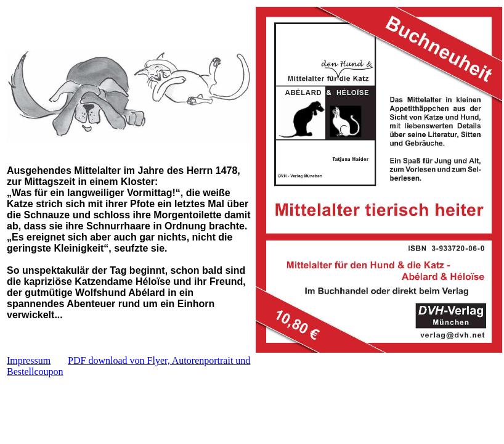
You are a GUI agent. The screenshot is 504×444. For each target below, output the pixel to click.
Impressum (29, 360)
